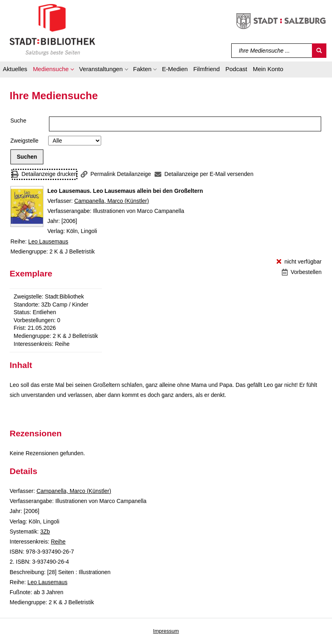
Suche (18, 121)
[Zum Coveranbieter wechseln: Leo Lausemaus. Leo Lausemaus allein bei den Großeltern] (27, 206)
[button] (53, 70)
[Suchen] (319, 51)
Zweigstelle (24, 141)
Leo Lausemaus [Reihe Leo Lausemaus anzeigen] (48, 241)
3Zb (45, 532)
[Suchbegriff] (272, 51)
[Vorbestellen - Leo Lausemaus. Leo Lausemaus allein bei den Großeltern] (302, 272)
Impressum (166, 631)
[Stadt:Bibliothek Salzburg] (52, 29)
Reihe (58, 542)
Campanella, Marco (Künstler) (112, 201)
